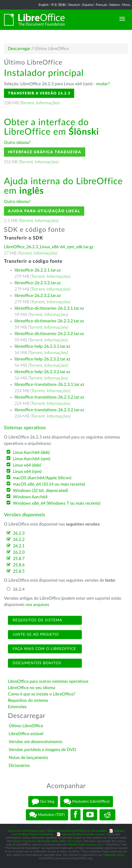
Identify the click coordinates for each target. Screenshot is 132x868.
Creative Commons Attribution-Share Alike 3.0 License (47, 841)
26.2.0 (19, 552)
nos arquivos (37, 605)
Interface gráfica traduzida (45, 152)
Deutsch (74, 5)
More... (127, 5)
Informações (48, 103)
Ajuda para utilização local (44, 211)
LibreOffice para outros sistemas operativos (48, 681)
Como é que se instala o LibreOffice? (42, 694)
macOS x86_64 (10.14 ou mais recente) (49, 484)
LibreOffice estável (26, 734)
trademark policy (114, 855)
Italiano (115, 5)
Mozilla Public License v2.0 (86, 845)
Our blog (43, 802)
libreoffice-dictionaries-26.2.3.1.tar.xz (49, 308)
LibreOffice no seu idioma (32, 688)
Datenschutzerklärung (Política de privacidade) (77, 831)
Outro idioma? (17, 143)
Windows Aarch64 (30, 497)
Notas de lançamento (28, 758)
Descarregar (19, 49)
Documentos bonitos (36, 663)
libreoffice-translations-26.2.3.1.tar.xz (49, 385)
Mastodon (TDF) (47, 815)
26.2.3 (19, 533)
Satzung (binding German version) (83, 834)
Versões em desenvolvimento (36, 742)
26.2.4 (19, 589)
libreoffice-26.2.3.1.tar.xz (38, 270)
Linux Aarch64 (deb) (31, 453)
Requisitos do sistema (28, 700)
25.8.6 (19, 565)
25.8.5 (19, 571)
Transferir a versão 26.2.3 (39, 93)
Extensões (17, 707)
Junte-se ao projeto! (35, 635)
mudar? (103, 84)
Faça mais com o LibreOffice (44, 649)
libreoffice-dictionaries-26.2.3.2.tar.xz (49, 321)
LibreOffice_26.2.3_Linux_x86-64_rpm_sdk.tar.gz (49, 247)
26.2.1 (19, 546)
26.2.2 (19, 540)
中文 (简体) (58, 5)
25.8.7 (19, 559)
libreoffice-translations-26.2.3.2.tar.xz (49, 397)
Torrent (27, 103)
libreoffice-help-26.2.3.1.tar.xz (42, 346)
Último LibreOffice (26, 726)
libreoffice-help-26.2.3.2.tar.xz (42, 359)
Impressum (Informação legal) (26, 831)
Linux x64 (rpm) (27, 472)
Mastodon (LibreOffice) (87, 802)
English (44, 5)
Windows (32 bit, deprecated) (40, 491)
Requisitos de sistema (37, 620)
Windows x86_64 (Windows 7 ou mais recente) (57, 503)
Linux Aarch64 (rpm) (32, 459)
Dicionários (19, 766)
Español (88, 5)
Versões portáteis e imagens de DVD (42, 750)
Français (102, 5)
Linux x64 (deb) (27, 465)
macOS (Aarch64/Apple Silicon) (42, 478)
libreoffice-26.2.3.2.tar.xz (38, 283)
